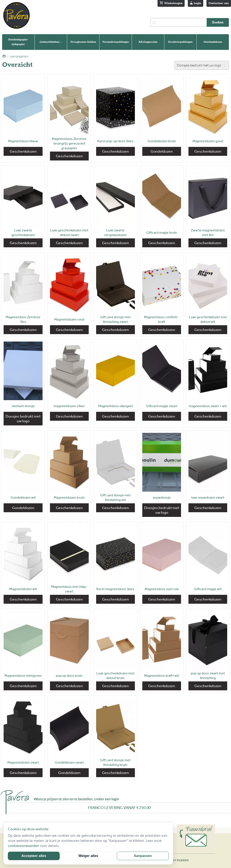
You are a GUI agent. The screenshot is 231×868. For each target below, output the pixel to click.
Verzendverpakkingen (115, 42)
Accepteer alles (34, 856)
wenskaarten (18, 56)
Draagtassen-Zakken (83, 42)
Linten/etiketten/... (51, 42)
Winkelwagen (171, 3)
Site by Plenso (177, 860)
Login (196, 3)
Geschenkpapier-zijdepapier (18, 42)
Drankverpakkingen (180, 42)
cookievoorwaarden (24, 846)
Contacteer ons (219, 3)
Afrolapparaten (148, 42)
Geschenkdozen (213, 42)
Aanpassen (143, 856)
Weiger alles (88, 856)
